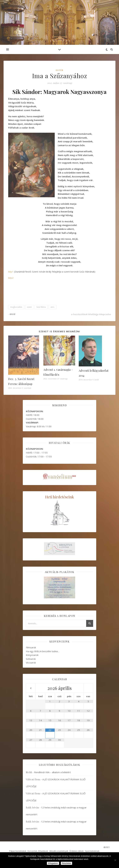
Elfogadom (53, 863)
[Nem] (115, 860)
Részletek (67, 863)
